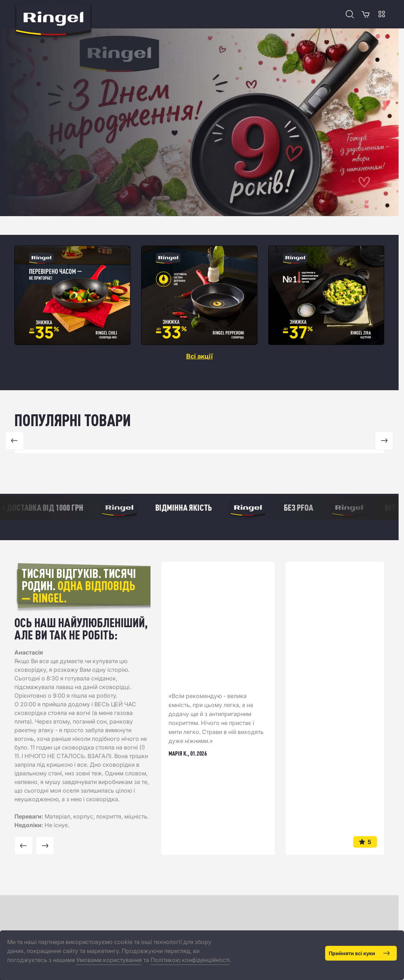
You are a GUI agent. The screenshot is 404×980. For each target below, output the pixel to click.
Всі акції (199, 356)
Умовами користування (109, 960)
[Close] (394, 940)
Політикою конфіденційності (190, 960)
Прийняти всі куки (359, 953)
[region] (199, 295)
